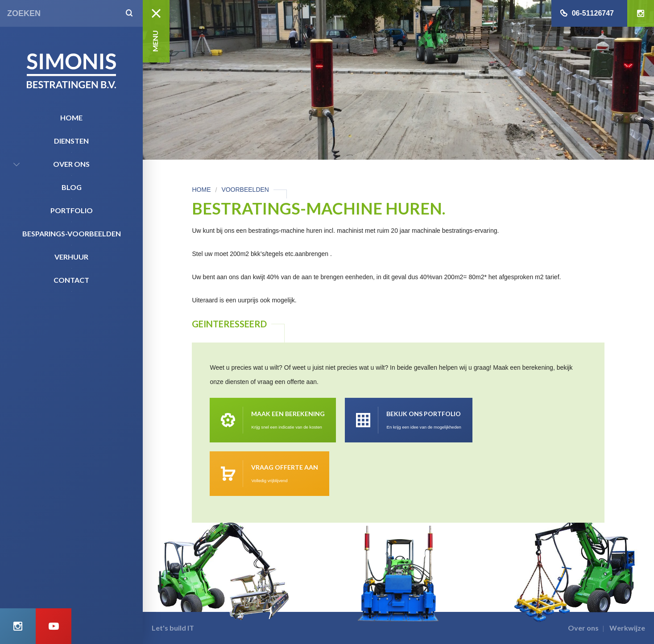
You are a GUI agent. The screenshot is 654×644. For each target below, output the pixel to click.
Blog (72, 187)
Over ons (71, 164)
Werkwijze (627, 628)
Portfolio (72, 210)
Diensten (71, 141)
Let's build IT (173, 628)
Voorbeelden (245, 190)
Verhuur (71, 257)
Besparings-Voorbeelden (72, 233)
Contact (71, 280)
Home (71, 118)
